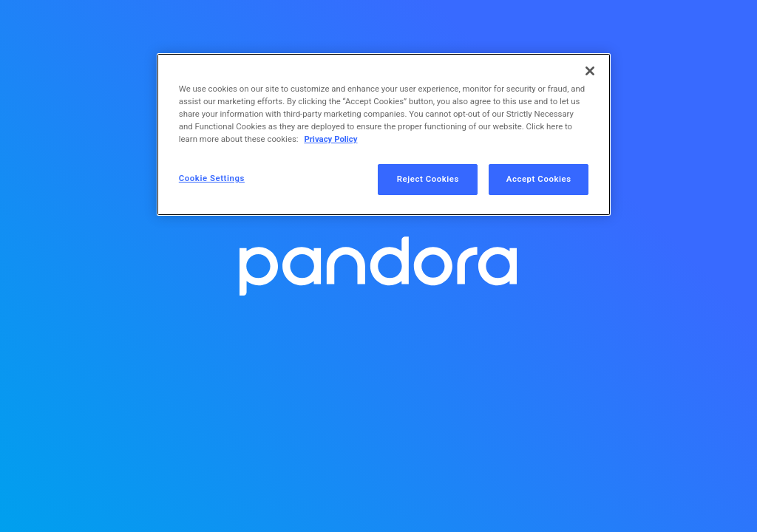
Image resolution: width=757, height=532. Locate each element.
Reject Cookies (428, 179)
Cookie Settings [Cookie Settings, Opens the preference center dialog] (212, 178)
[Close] (590, 71)
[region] (384, 134)
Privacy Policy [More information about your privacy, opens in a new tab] (330, 139)
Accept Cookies (539, 179)
